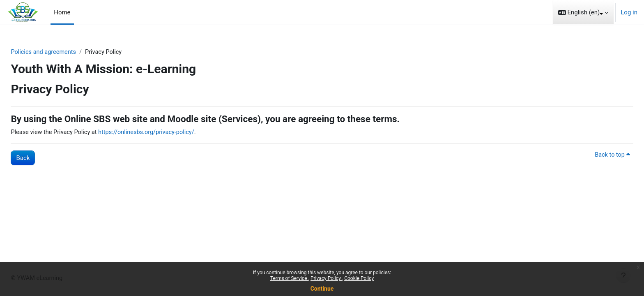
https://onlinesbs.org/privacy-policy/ (169, 133)
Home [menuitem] (62, 12)
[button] (583, 12)
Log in (629, 12)
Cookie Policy (359, 278)
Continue (322, 289)
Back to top (593, 155)
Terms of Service (289, 278)
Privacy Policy (326, 278)
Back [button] (41, 158)
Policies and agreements (63, 52)
